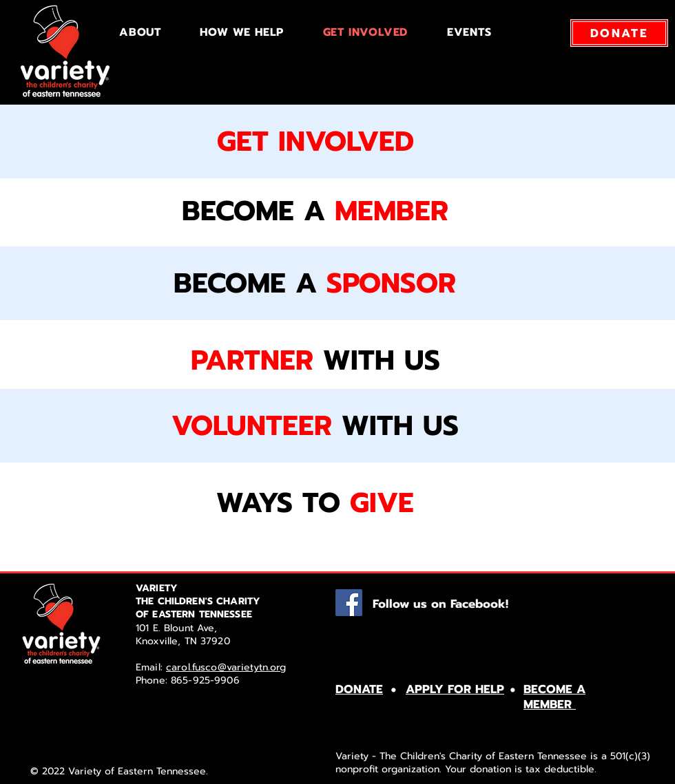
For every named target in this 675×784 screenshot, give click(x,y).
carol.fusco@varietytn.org (226, 667)
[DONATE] (619, 33)
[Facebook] (349, 603)
